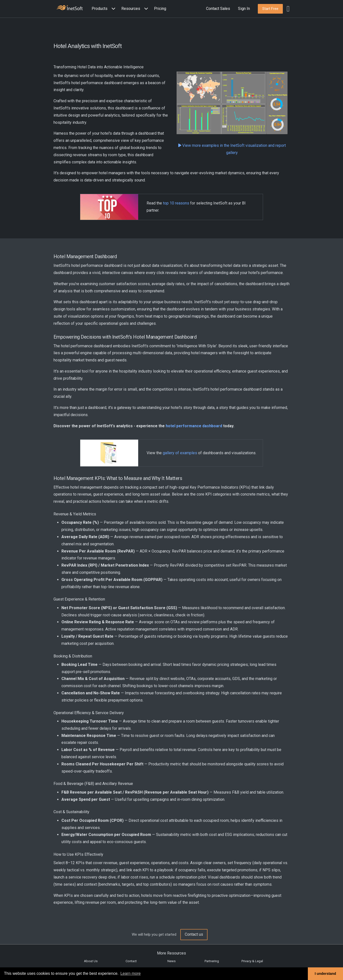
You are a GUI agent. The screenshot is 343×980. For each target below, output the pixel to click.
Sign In (244, 9)
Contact (131, 961)
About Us (91, 961)
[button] (105, 9)
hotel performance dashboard (194, 426)
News (171, 961)
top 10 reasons (176, 203)
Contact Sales (218, 9)
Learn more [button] (131, 973)
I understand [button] (325, 974)
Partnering (212, 961)
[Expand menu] (112, 9)
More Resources (171, 953)
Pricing (160, 9)
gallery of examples (180, 453)
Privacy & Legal (252, 961)
